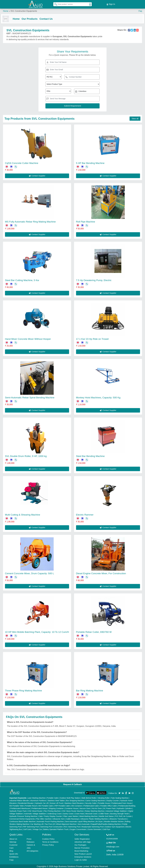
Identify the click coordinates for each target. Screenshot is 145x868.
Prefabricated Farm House (122, 803)
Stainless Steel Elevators (74, 803)
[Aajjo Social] (119, 792)
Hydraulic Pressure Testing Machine (23, 816)
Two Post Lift (50, 824)
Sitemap (13, 841)
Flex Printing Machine (52, 810)
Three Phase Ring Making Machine (23, 690)
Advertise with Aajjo (83, 841)
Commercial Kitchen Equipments (22, 818)
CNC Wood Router (35, 810)
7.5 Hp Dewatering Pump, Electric (94, 280)
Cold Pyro (106, 829)
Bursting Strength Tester (120, 813)
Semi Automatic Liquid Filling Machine (80, 821)
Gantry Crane (68, 813)
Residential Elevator (26, 803)
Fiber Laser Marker (71, 816)
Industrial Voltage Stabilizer (116, 810)
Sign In (111, 4)
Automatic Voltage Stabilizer (35, 813)
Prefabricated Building (127, 805)
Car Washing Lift (37, 824)
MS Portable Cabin (46, 805)
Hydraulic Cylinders (124, 808)
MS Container (77, 805)
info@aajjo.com (113, 846)
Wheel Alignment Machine (66, 824)
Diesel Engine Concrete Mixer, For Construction (101, 573)
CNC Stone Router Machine (73, 810)
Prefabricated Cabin (91, 805)
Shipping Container (56, 808)
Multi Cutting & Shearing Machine (23, 514)
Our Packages (80, 844)
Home (6, 10)
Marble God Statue (106, 816)
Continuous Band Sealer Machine (22, 821)
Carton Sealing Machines (95, 800)
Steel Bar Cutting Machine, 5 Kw (22, 280)
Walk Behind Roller (89, 797)
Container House (72, 808)
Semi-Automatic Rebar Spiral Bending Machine (30, 397)
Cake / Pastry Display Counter (50, 816)
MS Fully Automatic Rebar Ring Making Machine (30, 221)
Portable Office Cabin (109, 805)
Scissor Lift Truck (56, 803)
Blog (11, 850)
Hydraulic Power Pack (18, 810)
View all (135, 118)
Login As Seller (81, 859)
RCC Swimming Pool (72, 826)
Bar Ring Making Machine (90, 690)
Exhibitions (14, 856)
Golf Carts (27, 829)
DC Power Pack (109, 808)
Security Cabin (91, 803)
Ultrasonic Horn (59, 818)
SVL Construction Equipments (24, 10)
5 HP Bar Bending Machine (90, 162)
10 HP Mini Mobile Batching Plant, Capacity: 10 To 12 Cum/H (37, 631)
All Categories (32, 850)
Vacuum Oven (85, 808)
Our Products (32, 18)
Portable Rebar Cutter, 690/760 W (94, 631)
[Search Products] (55, 4)
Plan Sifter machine (44, 818)
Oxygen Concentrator (78, 829)
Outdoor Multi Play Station (70, 797)
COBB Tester (104, 813)
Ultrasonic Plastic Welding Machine (94, 818)
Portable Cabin (53, 797)
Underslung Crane (54, 813)
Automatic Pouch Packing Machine (50, 821)
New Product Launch (83, 853)
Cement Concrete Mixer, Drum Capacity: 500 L (29, 573)
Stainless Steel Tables (56, 800)
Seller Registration (82, 838)
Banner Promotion (82, 847)
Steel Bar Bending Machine (90, 456)
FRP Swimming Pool (31, 826)
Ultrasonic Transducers (118, 818)
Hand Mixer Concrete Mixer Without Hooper (28, 338)
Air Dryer (99, 821)
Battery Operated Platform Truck (56, 829)
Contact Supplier (37, 175)
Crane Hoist (79, 813)
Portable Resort (31, 805)
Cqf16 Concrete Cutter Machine (22, 162)
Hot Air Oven (97, 808)
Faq (140, 10)
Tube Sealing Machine (120, 797)
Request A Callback (72, 784)
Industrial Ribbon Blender (19, 800)
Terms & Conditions (50, 841)
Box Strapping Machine (75, 800)
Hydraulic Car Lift (42, 803)
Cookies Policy (48, 838)
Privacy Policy (48, 844)
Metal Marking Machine (89, 816)
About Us (13, 838)
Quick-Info (14, 853)
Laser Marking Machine (36, 797)
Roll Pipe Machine (86, 221)
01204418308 (112, 838)
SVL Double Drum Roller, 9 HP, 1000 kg (26, 456)
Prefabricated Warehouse (20, 808)
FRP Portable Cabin (62, 805)
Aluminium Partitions (38, 800)
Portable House (104, 803)
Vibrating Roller (104, 797)
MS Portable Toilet (16, 805)
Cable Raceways (73, 818)
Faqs (12, 859)
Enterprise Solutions (83, 856)
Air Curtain (127, 816)
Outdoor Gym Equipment (115, 826)
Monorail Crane (91, 813)
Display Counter (113, 800)
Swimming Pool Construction (51, 826)
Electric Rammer (85, 514)
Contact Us (48, 18)
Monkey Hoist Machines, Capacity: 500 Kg (98, 397)
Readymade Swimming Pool (93, 826)
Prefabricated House (39, 808)
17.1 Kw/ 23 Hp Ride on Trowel (92, 338)
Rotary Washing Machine (95, 810)
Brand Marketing (81, 850)
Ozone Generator (94, 829)
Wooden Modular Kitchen (114, 821)
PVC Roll (119, 816)
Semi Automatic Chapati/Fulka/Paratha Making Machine (99, 824)
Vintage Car (37, 829)
